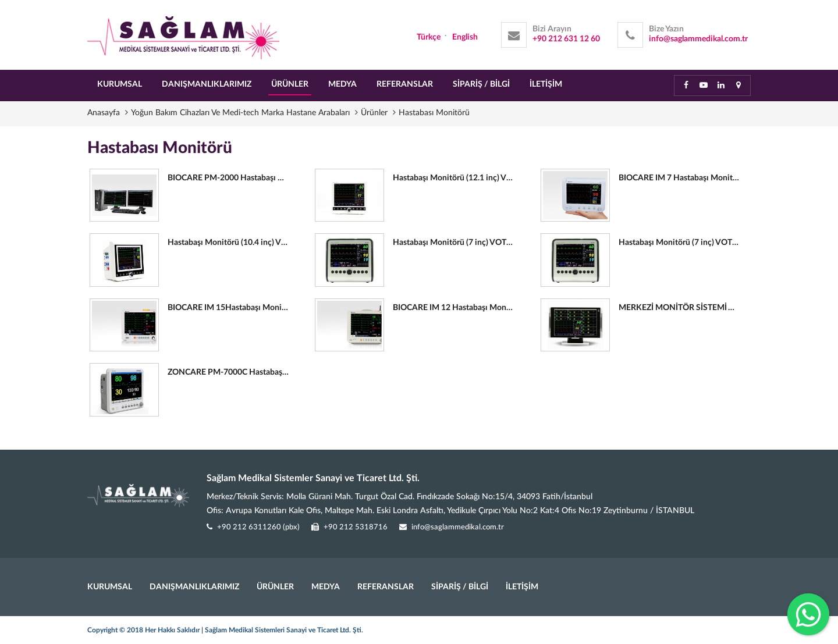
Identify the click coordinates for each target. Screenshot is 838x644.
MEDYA (342, 84)
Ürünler (375, 113)
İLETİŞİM (546, 84)
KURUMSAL (120, 84)
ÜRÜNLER (290, 84)
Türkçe (429, 37)
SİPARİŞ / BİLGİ (481, 84)
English (465, 37)
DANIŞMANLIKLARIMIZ (207, 84)
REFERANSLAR (405, 84)
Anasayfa (105, 113)
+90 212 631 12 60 (566, 39)
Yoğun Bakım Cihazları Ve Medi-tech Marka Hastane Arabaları (242, 113)
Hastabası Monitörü (434, 113)
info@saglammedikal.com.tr (698, 39)
